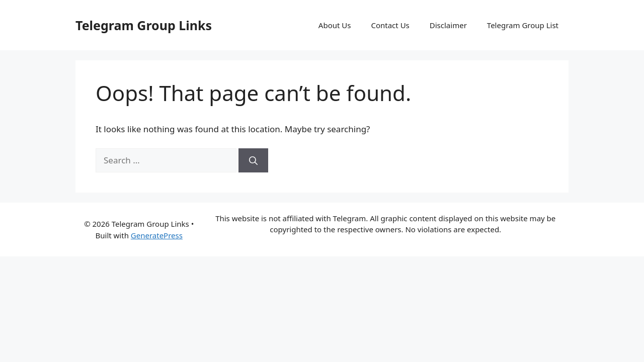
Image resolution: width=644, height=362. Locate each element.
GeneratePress (157, 235)
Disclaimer (448, 25)
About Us (335, 25)
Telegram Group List (523, 25)
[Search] (253, 160)
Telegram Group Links (144, 25)
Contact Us (390, 25)
